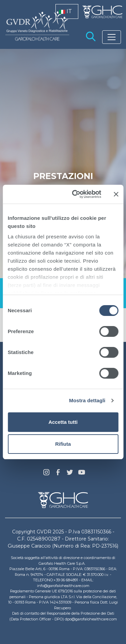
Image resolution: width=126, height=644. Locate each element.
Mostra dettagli (87, 400)
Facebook (58, 474)
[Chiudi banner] (116, 194)
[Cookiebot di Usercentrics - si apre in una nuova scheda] (75, 194)
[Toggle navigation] (112, 37)
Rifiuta (63, 444)
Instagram (46, 474)
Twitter (70, 475)
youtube (82, 473)
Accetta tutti (63, 422)
